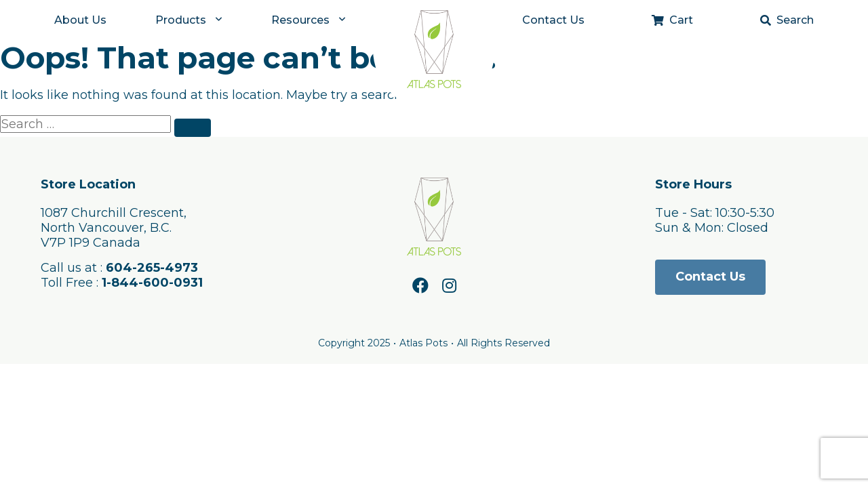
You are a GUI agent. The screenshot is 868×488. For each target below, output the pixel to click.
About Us (80, 20)
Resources (300, 20)
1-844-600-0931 (152, 283)
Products (181, 20)
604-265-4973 (152, 268)
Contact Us (553, 20)
